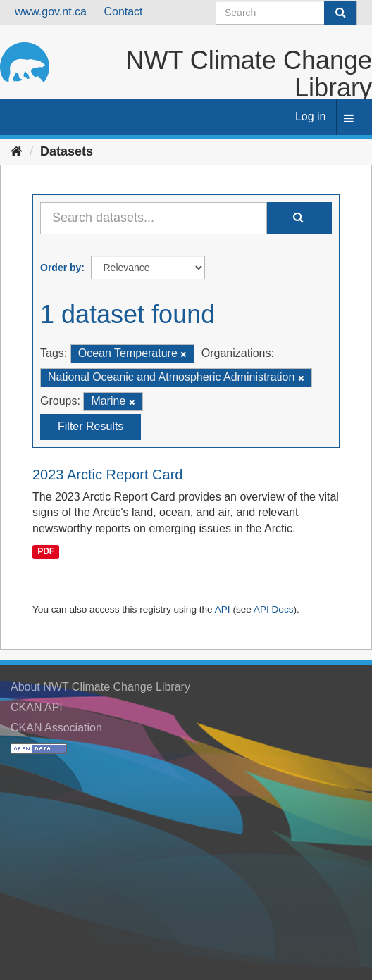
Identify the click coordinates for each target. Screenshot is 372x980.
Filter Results (91, 426)
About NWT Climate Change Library (100, 687)
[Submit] (340, 13)
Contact (123, 12)
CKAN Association (56, 728)
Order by (61, 268)
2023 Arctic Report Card (107, 475)
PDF (46, 551)
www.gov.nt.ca (51, 12)
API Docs (274, 609)
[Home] (17, 151)
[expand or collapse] (349, 119)
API (223, 609)
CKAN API (37, 707)
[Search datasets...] (154, 218)
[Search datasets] (286, 13)
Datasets (67, 151)
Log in (311, 117)
